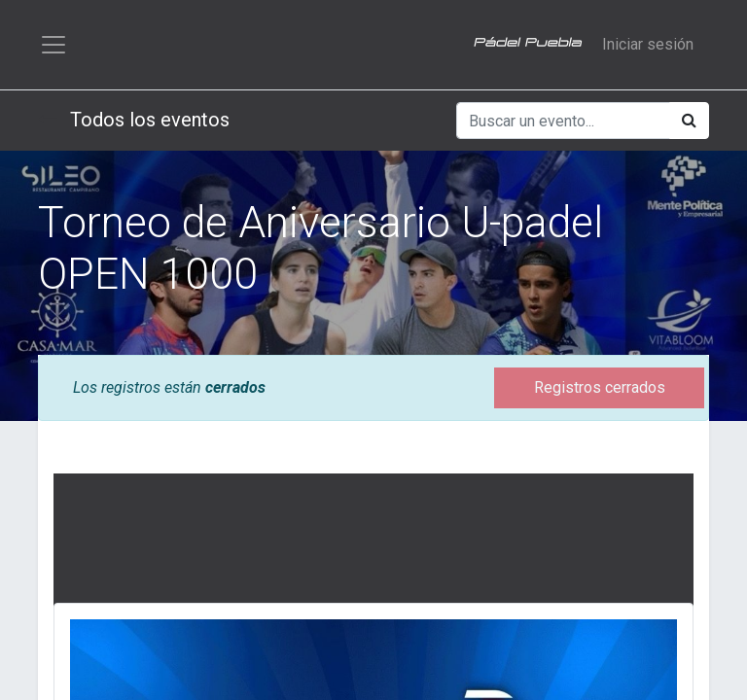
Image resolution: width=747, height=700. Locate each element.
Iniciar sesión (648, 44)
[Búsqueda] (689, 121)
